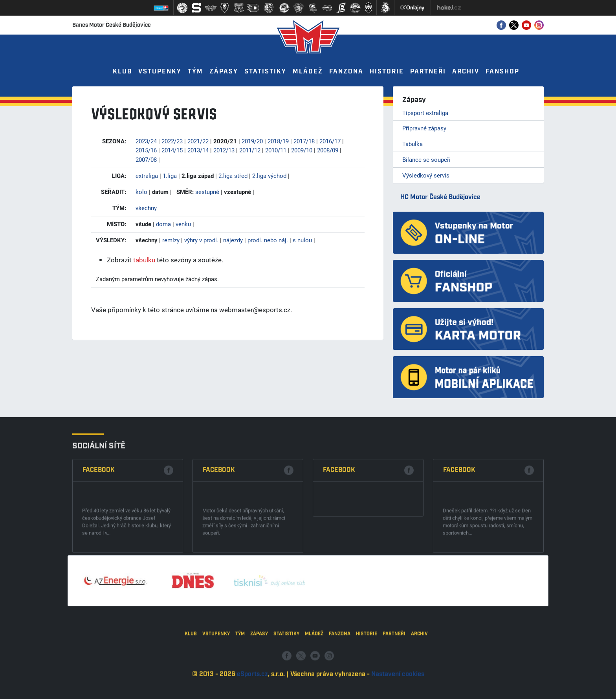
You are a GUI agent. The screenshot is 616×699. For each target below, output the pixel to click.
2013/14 (198, 150)
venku (183, 224)
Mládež (308, 72)
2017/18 (304, 141)
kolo (141, 192)
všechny (146, 208)
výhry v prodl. (201, 240)
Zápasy (224, 72)
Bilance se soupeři (426, 159)
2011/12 (250, 150)
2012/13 (224, 150)
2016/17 (330, 141)
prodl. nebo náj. (268, 240)
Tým (195, 72)
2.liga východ (269, 176)
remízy (171, 240)
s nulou (302, 240)
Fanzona (346, 72)
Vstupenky (160, 72)
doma (163, 224)
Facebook (99, 535)
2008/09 (328, 150)
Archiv (466, 72)
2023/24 (146, 141)
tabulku (144, 260)
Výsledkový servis (426, 175)
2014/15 (172, 150)
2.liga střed (233, 176)
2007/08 (146, 159)
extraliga (147, 176)
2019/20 (252, 141)
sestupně (207, 192)
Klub (122, 72)
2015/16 (146, 150)
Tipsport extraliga (425, 113)
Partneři (428, 72)
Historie (387, 72)
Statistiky (265, 72)
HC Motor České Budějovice (440, 197)
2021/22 (198, 141)
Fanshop (502, 72)
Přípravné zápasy (424, 128)
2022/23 (172, 141)
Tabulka (412, 144)
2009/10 (302, 150)
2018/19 (278, 141)
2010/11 (276, 150)
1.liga (170, 176)
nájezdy (233, 240)
